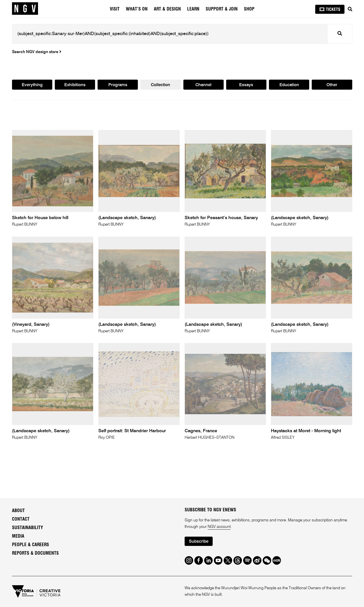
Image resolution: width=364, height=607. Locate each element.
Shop (249, 9)
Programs (118, 85)
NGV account (219, 527)
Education (289, 85)
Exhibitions (75, 85)
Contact (21, 519)
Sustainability (28, 528)
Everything (32, 85)
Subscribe (199, 542)
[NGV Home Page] (25, 9)
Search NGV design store (37, 52)
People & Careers (31, 545)
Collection (160, 85)
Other (332, 85)
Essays (246, 85)
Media (18, 536)
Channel (203, 85)
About (18, 511)
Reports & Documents (35, 553)
